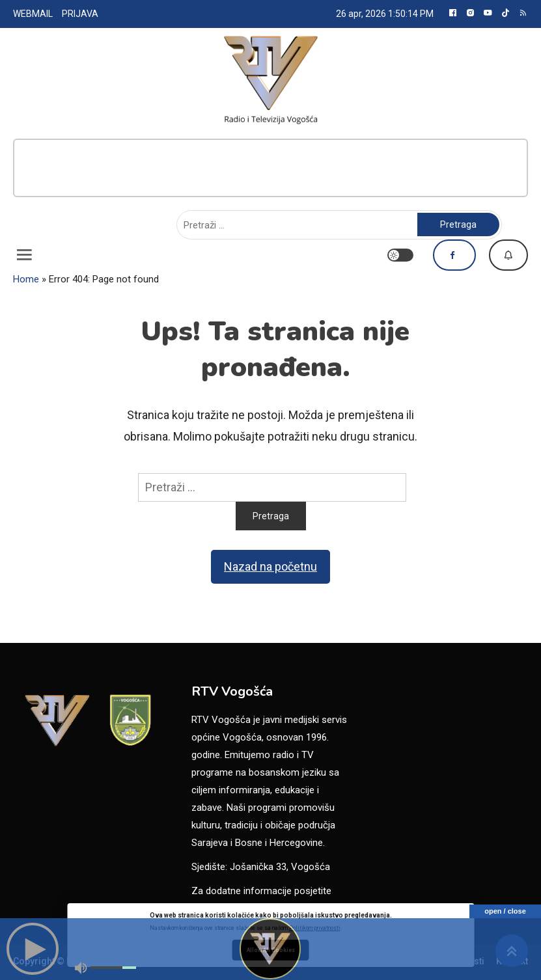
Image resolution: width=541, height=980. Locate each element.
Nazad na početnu (270, 566)
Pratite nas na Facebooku (454, 255)
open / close (505, 911)
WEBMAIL (33, 14)
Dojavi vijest (508, 255)
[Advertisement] (270, 168)
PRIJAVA (80, 14)
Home (26, 279)
